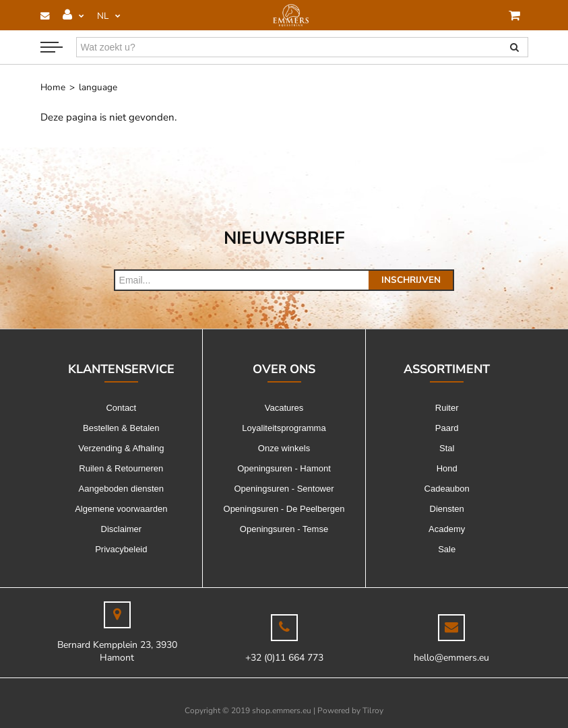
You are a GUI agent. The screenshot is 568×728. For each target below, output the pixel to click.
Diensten (447, 509)
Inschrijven (411, 280)
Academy (447, 529)
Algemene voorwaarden (121, 509)
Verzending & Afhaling (121, 448)
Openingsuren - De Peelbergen (284, 509)
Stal (447, 448)
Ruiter (447, 408)
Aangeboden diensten (122, 489)
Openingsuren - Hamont (284, 468)
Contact (121, 408)
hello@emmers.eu (451, 658)
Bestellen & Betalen (121, 428)
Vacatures (284, 408)
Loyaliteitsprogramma (284, 428)
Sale (447, 549)
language (98, 87)
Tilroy (373, 710)
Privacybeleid (121, 549)
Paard (447, 428)
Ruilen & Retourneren (121, 468)
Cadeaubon (447, 489)
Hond (447, 468)
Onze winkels (284, 448)
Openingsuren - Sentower (284, 489)
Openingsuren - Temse (284, 529)
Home (53, 87)
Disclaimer (122, 529)
